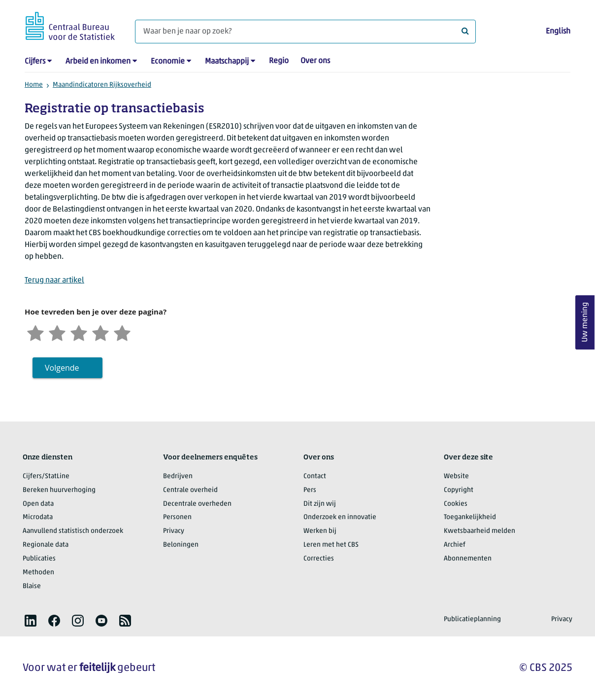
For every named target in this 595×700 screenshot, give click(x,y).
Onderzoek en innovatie (340, 517)
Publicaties (39, 559)
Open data (38, 504)
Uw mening (585, 323)
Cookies (456, 504)
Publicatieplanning (472, 619)
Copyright (459, 490)
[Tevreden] (100, 332)
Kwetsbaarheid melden (479, 531)
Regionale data (46, 545)
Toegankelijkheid (470, 517)
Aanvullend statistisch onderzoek (73, 531)
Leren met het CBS (331, 545)
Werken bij (320, 531)
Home (34, 85)
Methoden (38, 573)
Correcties (319, 559)
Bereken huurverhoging (59, 490)
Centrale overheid (190, 490)
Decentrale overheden (197, 504)
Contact (315, 476)
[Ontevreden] (57, 332)
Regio (279, 61)
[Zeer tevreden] (122, 332)
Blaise (32, 586)
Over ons (315, 61)
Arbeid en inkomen (98, 62)
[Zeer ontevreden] (35, 332)
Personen (177, 517)
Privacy (174, 531)
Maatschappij (227, 62)
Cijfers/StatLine (46, 476)
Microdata (38, 517)
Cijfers (35, 62)
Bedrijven (178, 476)
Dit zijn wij (320, 504)
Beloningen (181, 545)
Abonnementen (468, 559)
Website (456, 476)
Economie (168, 62)
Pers (310, 490)
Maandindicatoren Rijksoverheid (102, 85)
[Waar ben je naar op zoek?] (305, 32)
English (558, 32)
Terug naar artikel (54, 280)
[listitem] (31, 621)
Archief (455, 545)
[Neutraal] (79, 332)
